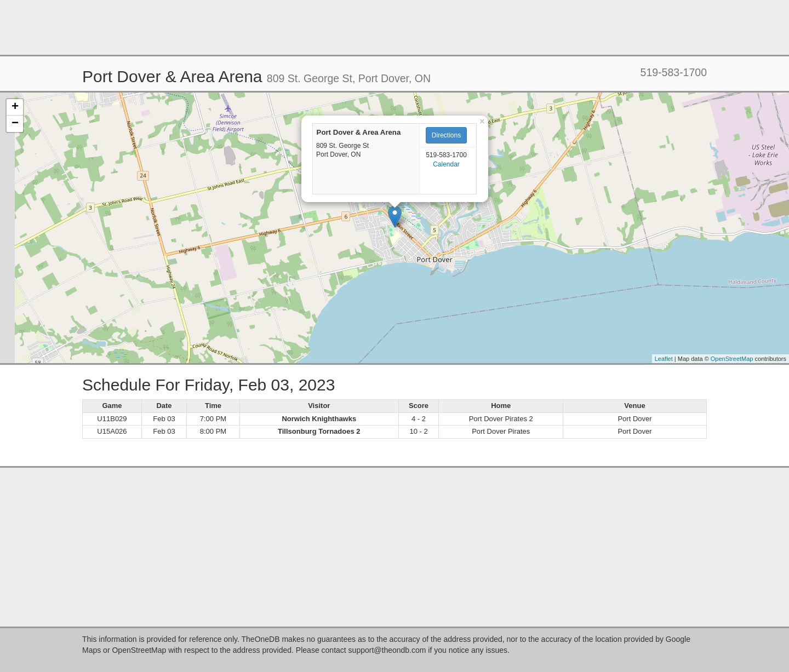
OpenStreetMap (732, 359)
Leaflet (664, 359)
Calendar (446, 164)
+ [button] (15, 107)
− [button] (15, 124)
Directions (446, 135)
